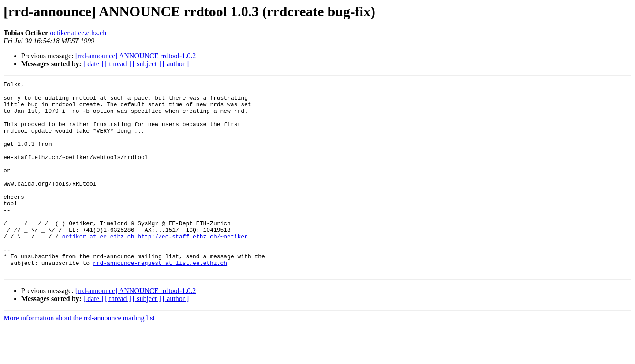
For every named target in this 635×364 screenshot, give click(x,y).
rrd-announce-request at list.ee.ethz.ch (160, 300)
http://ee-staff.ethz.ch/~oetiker (193, 268)
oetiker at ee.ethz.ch (78, 33)
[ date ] (93, 64)
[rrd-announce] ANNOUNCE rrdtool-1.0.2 (136, 56)
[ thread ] (118, 64)
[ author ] (176, 64)
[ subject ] (147, 64)
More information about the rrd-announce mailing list (79, 356)
